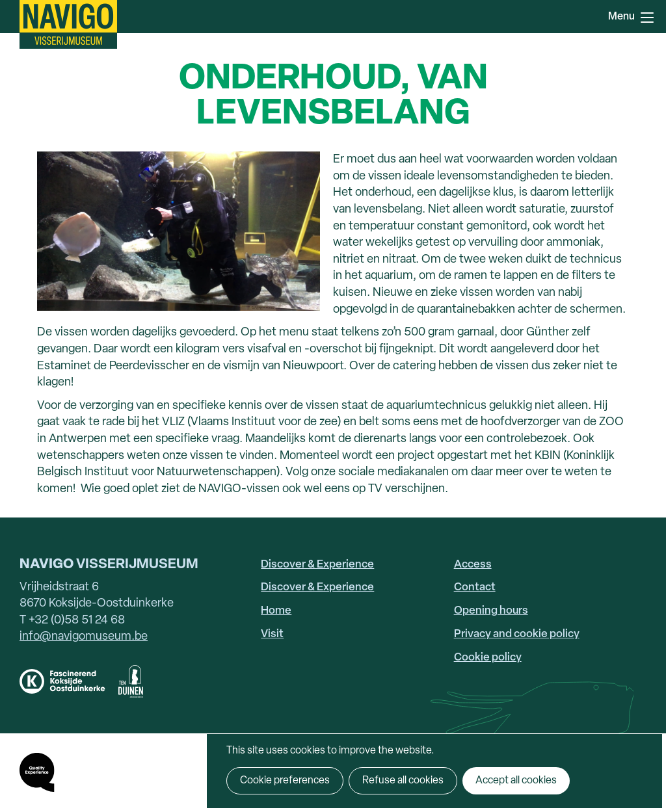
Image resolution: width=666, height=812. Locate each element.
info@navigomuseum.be (84, 637)
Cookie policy (488, 658)
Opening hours (491, 611)
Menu (647, 18)
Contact (475, 587)
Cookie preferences (285, 781)
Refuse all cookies (403, 781)
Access (473, 565)
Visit (272, 634)
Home (276, 611)
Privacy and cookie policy (517, 634)
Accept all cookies (516, 781)
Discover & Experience (317, 565)
